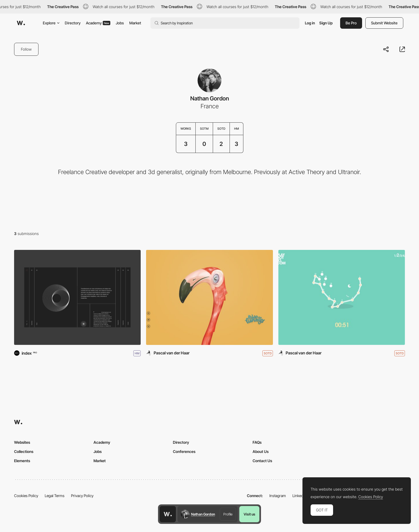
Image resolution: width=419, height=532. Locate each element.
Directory (73, 23)
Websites (22, 442)
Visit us (249, 514)
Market (135, 23)
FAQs (257, 442)
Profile (228, 514)
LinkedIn (299, 496)
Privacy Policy (82, 496)
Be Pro (351, 23)
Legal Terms (55, 496)
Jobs (120, 23)
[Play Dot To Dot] (342, 297)
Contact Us (262, 461)
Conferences (184, 451)
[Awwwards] (21, 23)
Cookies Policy (26, 496)
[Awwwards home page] (168, 514)
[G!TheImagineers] (77, 297)
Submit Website (384, 23)
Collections (24, 451)
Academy (98, 23)
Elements (22, 461)
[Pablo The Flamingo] (209, 297)
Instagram (278, 496)
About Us (261, 451)
